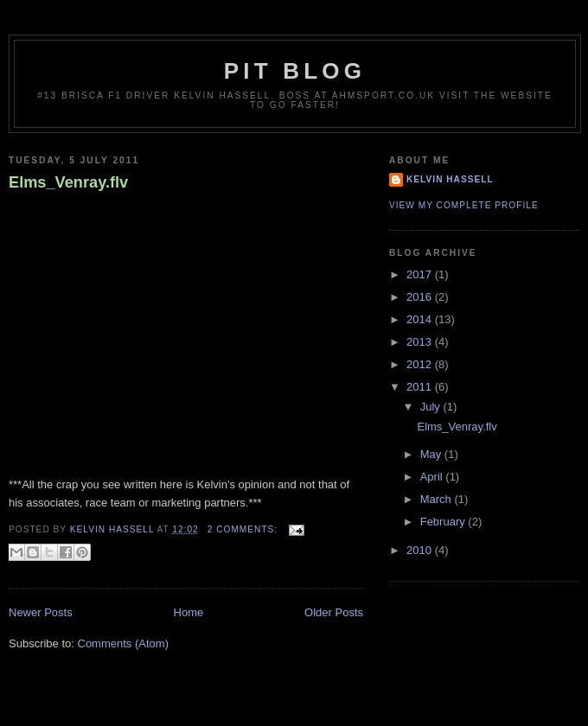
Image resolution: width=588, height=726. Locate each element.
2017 (421, 274)
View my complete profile (464, 205)
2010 (421, 550)
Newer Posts (41, 612)
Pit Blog (295, 71)
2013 (421, 342)
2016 (421, 297)
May (432, 454)
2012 (421, 364)
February (444, 522)
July (432, 407)
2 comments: (244, 529)
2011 (421, 387)
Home (189, 612)
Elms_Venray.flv (68, 182)
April (433, 477)
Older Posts (334, 612)
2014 (421, 319)
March (438, 499)
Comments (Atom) (123, 643)
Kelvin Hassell (450, 179)
